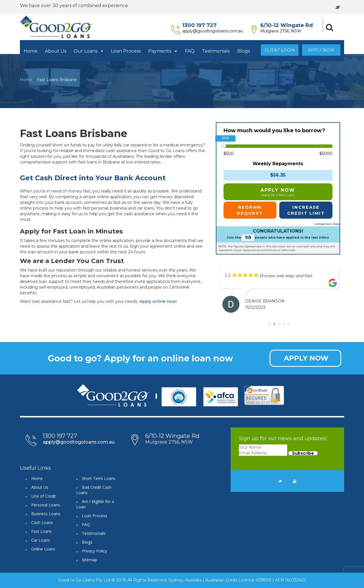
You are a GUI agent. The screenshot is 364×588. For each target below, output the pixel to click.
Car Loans (41, 540)
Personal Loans (46, 505)
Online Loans (43, 549)
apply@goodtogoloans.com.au (217, 31)
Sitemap (89, 560)
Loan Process (126, 51)
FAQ (190, 51)
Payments (163, 51)
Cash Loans (42, 522)
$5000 (326, 154)
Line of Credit (44, 496)
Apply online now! (158, 301)
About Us (56, 51)
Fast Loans (42, 531)
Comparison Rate (327, 224)
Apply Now (321, 50)
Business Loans (46, 514)
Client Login (280, 50)
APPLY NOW (306, 358)
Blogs (244, 51)
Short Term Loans (99, 478)
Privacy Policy (94, 551)
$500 (229, 154)
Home (31, 51)
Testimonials (216, 51)
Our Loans (89, 51)
